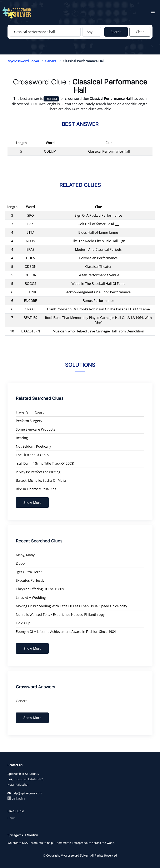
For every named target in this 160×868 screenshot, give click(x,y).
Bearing (22, 438)
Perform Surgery (29, 421)
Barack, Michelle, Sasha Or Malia (41, 480)
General (51, 61)
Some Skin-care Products (36, 429)
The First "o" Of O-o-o (32, 455)
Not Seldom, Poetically (33, 446)
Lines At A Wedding (31, 598)
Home (12, 818)
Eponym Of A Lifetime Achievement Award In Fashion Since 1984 (66, 632)
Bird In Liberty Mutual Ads (36, 489)
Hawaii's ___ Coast (30, 412)
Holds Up (23, 623)
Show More (32, 503)
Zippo (20, 563)
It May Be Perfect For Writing (38, 472)
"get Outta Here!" (29, 572)
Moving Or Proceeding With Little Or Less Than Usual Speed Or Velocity (71, 606)
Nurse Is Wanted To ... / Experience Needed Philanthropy (60, 615)
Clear (140, 32)
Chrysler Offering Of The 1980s (40, 589)
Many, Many (25, 555)
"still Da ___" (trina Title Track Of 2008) (45, 463)
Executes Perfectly (30, 580)
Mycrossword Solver (23, 61)
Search (116, 32)
